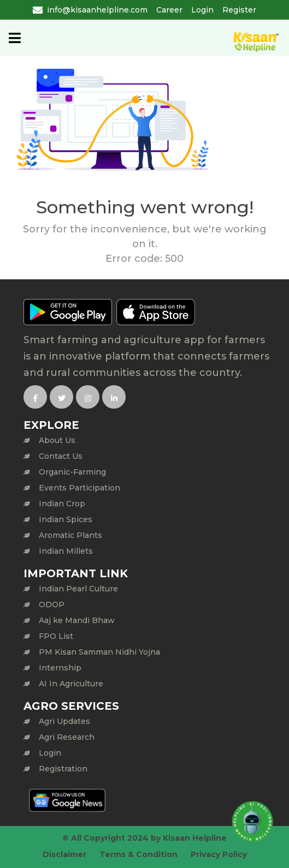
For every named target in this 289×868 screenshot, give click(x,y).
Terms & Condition (138, 854)
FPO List (56, 636)
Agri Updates (64, 721)
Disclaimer (64, 854)
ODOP (52, 604)
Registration (63, 769)
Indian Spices (66, 519)
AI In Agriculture (71, 684)
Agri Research (67, 737)
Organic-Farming (72, 472)
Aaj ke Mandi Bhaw (77, 620)
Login (202, 10)
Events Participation (79, 488)
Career (169, 10)
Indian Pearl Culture (78, 589)
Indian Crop (62, 504)
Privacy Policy (219, 854)
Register (239, 10)
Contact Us (61, 456)
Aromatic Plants (70, 535)
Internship (60, 668)
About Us (57, 440)
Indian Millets (66, 551)
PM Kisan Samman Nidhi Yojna (99, 652)
